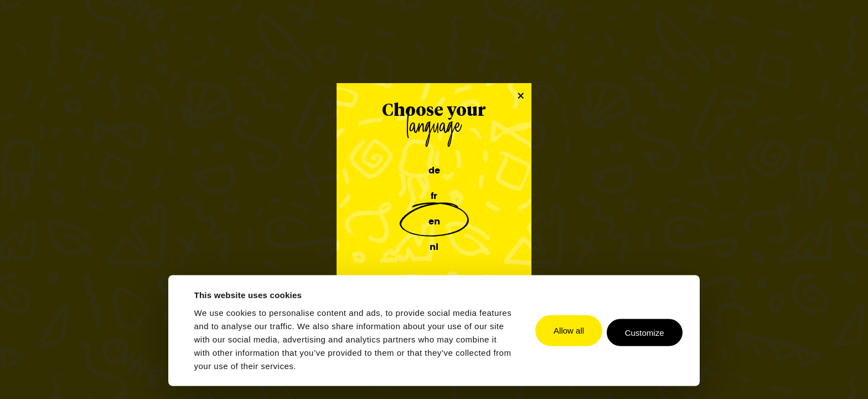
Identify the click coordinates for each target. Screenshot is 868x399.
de (434, 171)
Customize (645, 333)
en (434, 222)
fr (434, 196)
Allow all (569, 331)
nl (434, 247)
